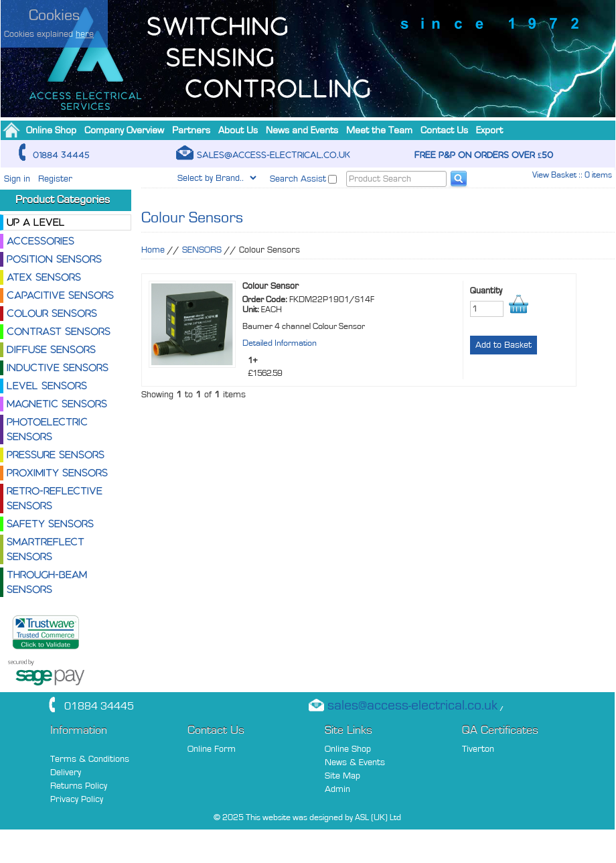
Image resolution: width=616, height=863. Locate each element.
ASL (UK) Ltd (378, 817)
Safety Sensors (50, 524)
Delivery (66, 772)
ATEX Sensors (44, 277)
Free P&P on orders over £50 (484, 155)
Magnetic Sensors (57, 404)
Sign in (17, 179)
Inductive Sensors (58, 368)
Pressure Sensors (56, 455)
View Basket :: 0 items (572, 174)
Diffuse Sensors (51, 349)
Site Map (342, 776)
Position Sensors (54, 259)
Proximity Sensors (57, 473)
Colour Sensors (52, 313)
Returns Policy (79, 786)
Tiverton (478, 749)
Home (153, 250)
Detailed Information (280, 343)
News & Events (355, 762)
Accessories (41, 241)
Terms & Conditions (90, 759)
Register (55, 179)
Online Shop (348, 749)
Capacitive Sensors (60, 295)
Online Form (212, 749)
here (85, 34)
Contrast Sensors (59, 331)
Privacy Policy (77, 799)
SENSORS (202, 250)
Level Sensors (47, 386)
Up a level (36, 222)
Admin (337, 789)
